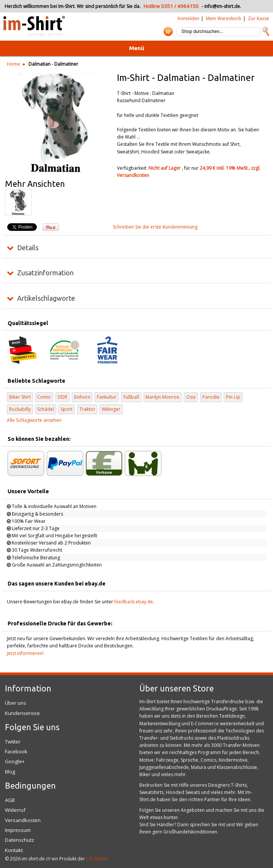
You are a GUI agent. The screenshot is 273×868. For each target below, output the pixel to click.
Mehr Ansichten (35, 184)
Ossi (191, 397)
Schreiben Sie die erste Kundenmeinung (155, 227)
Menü (137, 48)
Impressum (18, 830)
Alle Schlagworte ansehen (34, 420)
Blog (10, 772)
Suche (266, 32)
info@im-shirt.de (222, 6)
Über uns (16, 703)
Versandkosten (133, 175)
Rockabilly (20, 409)
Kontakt (14, 850)
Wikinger (111, 409)
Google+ (15, 761)
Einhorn (82, 397)
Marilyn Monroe (162, 397)
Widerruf (15, 810)
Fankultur (107, 397)
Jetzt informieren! (25, 653)
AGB (10, 800)
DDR (62, 397)
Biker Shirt (20, 397)
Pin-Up (233, 397)
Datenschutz (20, 840)
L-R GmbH (97, 859)
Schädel (46, 409)
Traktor (87, 409)
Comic (44, 397)
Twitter (13, 742)
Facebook (16, 751)
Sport (67, 409)
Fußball (131, 397)
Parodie (211, 397)
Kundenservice (22, 713)
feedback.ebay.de (134, 602)
